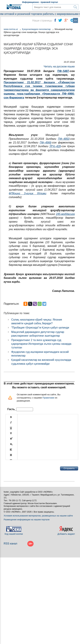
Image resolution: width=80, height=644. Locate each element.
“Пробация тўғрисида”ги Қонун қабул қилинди (40, 328)
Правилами (48, 398)
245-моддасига (65, 214)
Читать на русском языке (59, 66)
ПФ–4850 (64, 139)
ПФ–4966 (46, 143)
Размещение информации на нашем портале (27, 520)
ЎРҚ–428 (55, 146)
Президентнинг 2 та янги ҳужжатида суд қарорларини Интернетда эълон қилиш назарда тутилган (41, 344)
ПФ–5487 (63, 71)
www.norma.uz (11, 29)
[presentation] (31, 468)
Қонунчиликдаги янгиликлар (37, 29)
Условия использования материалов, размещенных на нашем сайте (38, 516)
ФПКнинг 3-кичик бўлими (28, 193)
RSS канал (10, 544)
